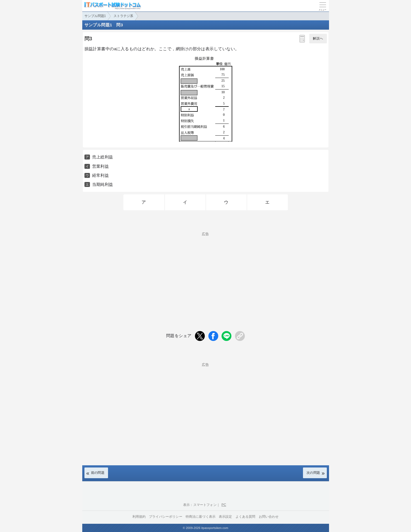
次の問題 (313, 473)
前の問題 (98, 473)
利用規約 (139, 517)
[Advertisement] (206, 405)
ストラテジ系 (123, 16)
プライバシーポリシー (166, 517)
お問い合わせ (269, 517)
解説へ (318, 38)
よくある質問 (246, 517)
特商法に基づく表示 (201, 517)
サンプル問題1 (95, 16)
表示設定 (226, 517)
